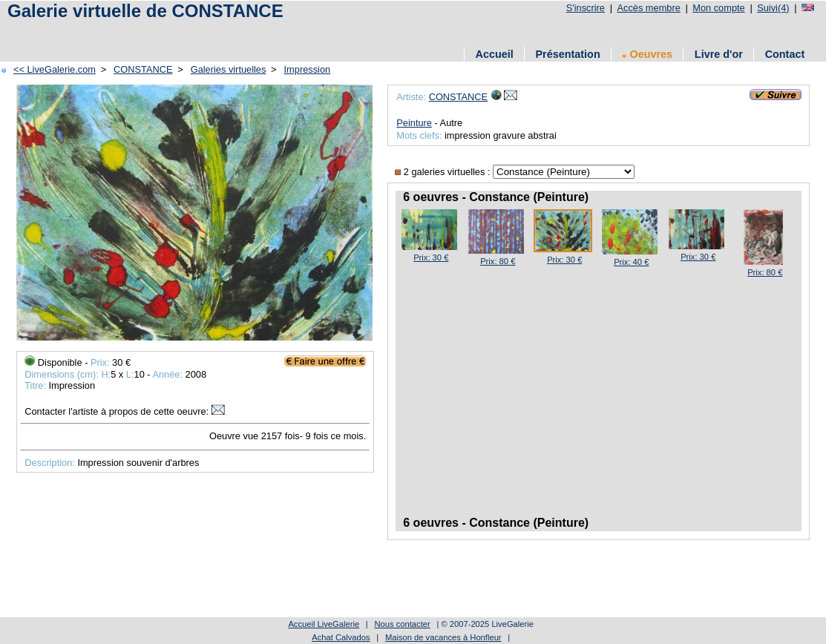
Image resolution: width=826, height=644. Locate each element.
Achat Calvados (341, 637)
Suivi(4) (773, 8)
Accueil (495, 54)
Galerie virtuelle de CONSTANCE (145, 11)
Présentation (568, 54)
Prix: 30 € (431, 257)
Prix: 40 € (631, 262)
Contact (785, 54)
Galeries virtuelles (229, 69)
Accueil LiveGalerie (324, 624)
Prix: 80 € (498, 261)
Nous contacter (402, 624)
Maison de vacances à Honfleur (443, 637)
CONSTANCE (143, 69)
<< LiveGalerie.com (55, 69)
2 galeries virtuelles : (444, 172)
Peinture (414, 123)
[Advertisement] (274, 32)
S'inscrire (586, 8)
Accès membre (648, 8)
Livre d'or (719, 54)
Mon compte (718, 8)
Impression (308, 69)
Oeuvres (647, 54)
